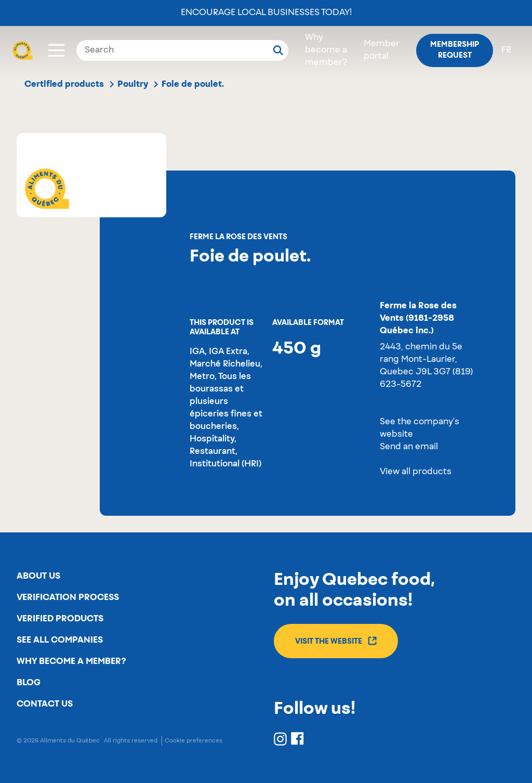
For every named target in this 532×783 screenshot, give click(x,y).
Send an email (409, 447)
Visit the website (336, 641)
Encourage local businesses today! (266, 13)
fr (506, 50)
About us (38, 576)
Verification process (68, 597)
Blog (29, 683)
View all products (416, 472)
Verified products (60, 619)
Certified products (64, 84)
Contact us (45, 704)
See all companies (60, 640)
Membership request (455, 50)
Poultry (133, 84)
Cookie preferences (194, 741)
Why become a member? (326, 50)
